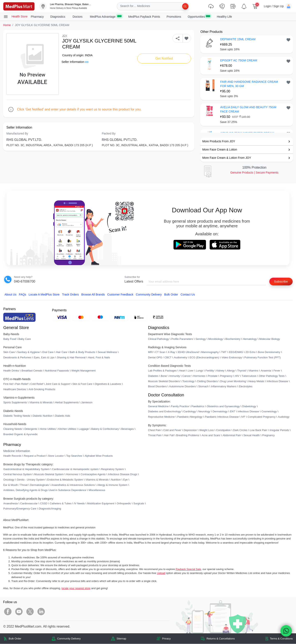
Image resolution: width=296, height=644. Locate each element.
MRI (150, 352)
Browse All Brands (93, 295)
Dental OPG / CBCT (160, 358)
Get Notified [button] (164, 58)
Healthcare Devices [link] (15, 389)
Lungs (199, 371)
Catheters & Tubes (61, 504)
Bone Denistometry (269, 352)
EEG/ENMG (236, 352)
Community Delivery (149, 295)
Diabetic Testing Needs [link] (17, 416)
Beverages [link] (128, 429)
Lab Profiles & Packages (162, 371)
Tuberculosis (249, 376)
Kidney (220, 371)
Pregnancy (226, 376)
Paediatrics (198, 407)
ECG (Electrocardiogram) (204, 358)
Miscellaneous (97, 490)
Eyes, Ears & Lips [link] (44, 358)
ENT (232, 412)
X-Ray (171, 352)
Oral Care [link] (48, 352)
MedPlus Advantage (106, 16)
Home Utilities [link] (48, 429)
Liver (191, 371)
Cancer (187, 376)
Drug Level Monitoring (233, 381)
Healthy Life (224, 17)
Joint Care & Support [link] (58, 384)
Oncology (9, 480)
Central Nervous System (18, 475)
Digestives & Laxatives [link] (108, 384)
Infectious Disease (277, 381)
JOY (65, 36)
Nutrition (116, 480)
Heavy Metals (256, 381)
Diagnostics (58, 17)
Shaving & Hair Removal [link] (71, 358)
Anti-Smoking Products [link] (42, 389)
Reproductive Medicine (161, 417)
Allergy (231, 371)
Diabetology (249, 407)
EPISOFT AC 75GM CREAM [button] (239, 60)
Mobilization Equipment (101, 504)
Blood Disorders (157, 387)
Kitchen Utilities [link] (67, 429)
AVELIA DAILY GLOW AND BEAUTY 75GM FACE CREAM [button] (248, 109)
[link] (19, 6)
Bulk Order (171, 295)
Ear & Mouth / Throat (16, 485)
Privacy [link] (166, 639)
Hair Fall (169, 435)
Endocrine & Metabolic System (65, 480)
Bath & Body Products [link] (82, 352)
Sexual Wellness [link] (107, 352)
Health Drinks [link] (11, 371)
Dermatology (220, 412)
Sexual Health (252, 435)
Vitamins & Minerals (97, 480)
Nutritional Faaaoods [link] (57, 371)
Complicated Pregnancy (261, 417)
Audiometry (181, 358)
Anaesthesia (10, 504)
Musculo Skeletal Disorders (164, 381)
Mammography (210, 352)
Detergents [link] (31, 429)
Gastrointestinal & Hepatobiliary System (26, 469)
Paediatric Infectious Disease (222, 417)
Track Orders (71, 295)
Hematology (250, 339)
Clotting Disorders (207, 381)
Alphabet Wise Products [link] (99, 456)
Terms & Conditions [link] (281, 639)
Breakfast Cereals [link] (32, 371)
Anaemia (266, 371)
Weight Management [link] (83, 371)
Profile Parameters (182, 339)
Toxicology (188, 381)
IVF (243, 417)
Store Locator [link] (56, 456)
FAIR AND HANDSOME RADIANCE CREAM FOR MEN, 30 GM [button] (249, 84)
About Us (10, 295)
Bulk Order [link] (15, 639)
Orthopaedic (124, 504)
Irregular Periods (279, 430)
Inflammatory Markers (224, 387)
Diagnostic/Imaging (50, 509)
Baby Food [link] (10, 339)
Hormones (72, 475)
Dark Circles (240, 430)
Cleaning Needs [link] (13, 429)
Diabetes (153, 376)
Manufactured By (17, 133)
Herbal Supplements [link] (67, 403)
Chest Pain (154, 430)
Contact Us (188, 295)
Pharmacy (37, 17)
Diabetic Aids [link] (62, 416)
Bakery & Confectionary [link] (105, 429)
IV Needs (79, 504)
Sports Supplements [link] (15, 403)
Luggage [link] (84, 429)
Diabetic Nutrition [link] (42, 416)
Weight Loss (207, 430)
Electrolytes (246, 387)
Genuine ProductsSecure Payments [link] (254, 172)
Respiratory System (112, 469)
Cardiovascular (29, 504)
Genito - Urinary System (31, 480)
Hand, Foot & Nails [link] (99, 358)
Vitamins (253, 371)
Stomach (203, 387)
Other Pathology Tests (272, 376)
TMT (224, 352)
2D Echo (250, 352)
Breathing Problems (188, 435)
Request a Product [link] (35, 456)
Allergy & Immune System (112, 485)
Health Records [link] (12, 456)
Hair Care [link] (62, 352)
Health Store (15, 17)
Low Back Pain (258, 430)
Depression (190, 430)
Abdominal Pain (232, 435)
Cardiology (190, 412)
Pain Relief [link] (22, 384)
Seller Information (75, 62)
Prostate (213, 376)
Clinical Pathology (158, 339)
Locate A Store (44, 295)
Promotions (174, 17)
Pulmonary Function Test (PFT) (263, 358)
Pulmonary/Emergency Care (20, 509)
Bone (164, 376)
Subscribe (280, 281)
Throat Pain (155, 435)
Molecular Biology (270, 339)
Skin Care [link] (9, 352)
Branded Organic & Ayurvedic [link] (21, 434)
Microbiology (216, 339)
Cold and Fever (172, 430)
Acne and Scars (211, 435)
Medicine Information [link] (17, 451)
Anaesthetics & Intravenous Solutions (73, 485)
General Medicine (158, 407)
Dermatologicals (39, 485)
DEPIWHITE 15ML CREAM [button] (238, 39)
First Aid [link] (8, 384)
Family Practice (180, 407)
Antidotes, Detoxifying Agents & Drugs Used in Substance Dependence (45, 490)
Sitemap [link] (121, 639)
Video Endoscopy (232, 358)
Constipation (223, 430)
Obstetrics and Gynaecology (223, 407)
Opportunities (199, 16)
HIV (237, 376)
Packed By (109, 133)
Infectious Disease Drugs (123, 475)
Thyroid (242, 371)
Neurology (204, 412)
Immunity (175, 376)
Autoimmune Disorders (183, 387)
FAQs (23, 295)
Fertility (210, 371)
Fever (277, 371)
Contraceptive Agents (93, 475)
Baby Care (24, 339)
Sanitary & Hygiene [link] (29, 352)
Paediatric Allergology (190, 417)
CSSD (44, 504)
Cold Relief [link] (37, 384)
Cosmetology (269, 412)
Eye (125, 480)
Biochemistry (233, 339)
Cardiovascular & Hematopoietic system (75, 469)
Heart (182, 371)
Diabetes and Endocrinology (164, 412)
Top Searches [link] (74, 456)
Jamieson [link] (87, 403)
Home (7, 25)
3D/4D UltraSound (188, 352)
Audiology (284, 417)
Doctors (78, 17)
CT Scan (160, 352)
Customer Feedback (120, 295)
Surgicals (139, 504)
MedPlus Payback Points (144, 17)
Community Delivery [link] (69, 639)
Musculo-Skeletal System (49, 475)
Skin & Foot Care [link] (82, 384)
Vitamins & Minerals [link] (41, 403)
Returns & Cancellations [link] (221, 639)
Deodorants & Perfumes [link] (17, 358)
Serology (201, 339)
